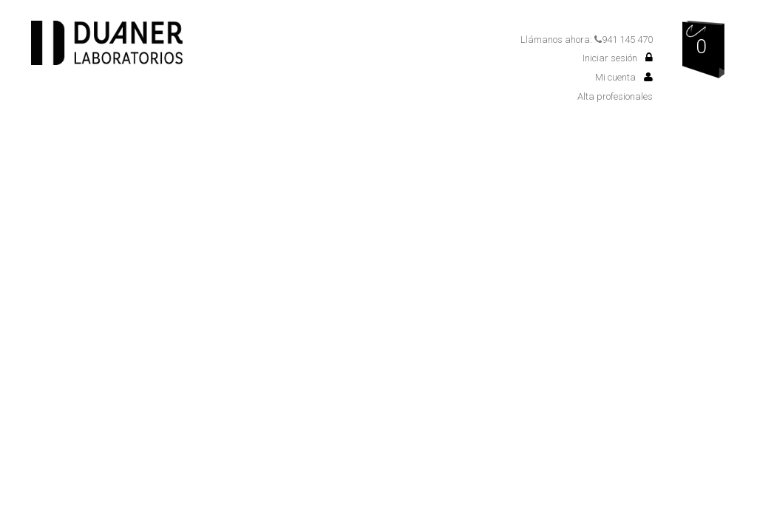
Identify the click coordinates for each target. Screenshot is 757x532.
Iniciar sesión (618, 58)
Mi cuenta (624, 77)
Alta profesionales (615, 96)
